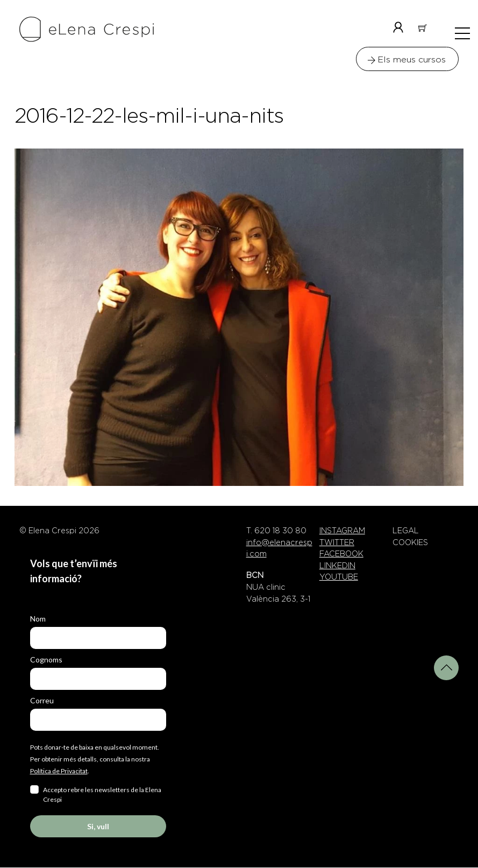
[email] (98, 720)
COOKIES (410, 543)
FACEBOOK (341, 554)
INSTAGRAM (342, 531)
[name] (98, 638)
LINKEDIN (337, 566)
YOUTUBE (339, 577)
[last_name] (98, 679)
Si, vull (98, 827)
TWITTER (337, 543)
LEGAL (406, 531)
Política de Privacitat (59, 771)
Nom (38, 619)
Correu (42, 701)
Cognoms (46, 660)
